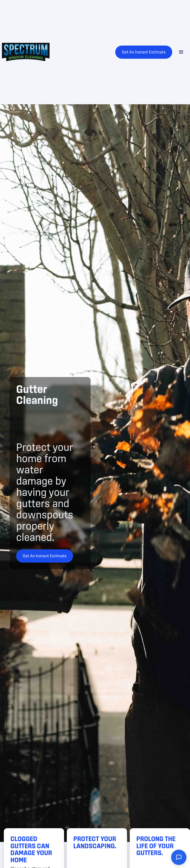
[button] (181, 52)
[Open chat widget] (179, 857)
